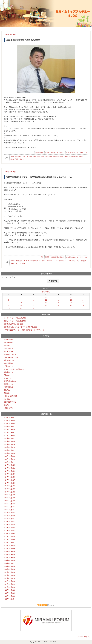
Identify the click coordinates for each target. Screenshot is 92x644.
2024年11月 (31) (9, 468)
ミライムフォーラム (62, 261)
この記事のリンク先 (72, 153)
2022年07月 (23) (9, 551)
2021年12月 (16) (9, 572)
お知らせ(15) (8, 408)
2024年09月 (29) (9, 474)
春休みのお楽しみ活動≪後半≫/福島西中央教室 (20, 327)
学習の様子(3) (8, 387)
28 (83, 305)
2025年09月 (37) (9, 438)
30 (21, 308)
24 (34, 305)
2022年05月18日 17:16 (58, 153)
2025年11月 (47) (9, 432)
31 (34, 308)
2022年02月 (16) (9, 566)
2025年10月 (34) (9, 435)
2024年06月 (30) (9, 483)
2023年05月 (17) (9, 522)
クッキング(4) (8, 351)
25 (46, 305)
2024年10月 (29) (9, 471)
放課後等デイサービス (22, 261)
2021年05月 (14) (9, 593)
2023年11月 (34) (9, 504)
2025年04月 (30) (9, 453)
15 (9, 303)
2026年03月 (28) (9, 420)
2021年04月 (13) (9, 596)
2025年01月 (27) (9, 462)
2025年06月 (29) (9, 447)
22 (9, 305)
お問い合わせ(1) (9, 366)
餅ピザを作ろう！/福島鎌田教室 (15, 321)
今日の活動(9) (8, 363)
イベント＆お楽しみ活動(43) (14, 369)
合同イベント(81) (10, 354)
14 (83, 300)
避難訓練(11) (8, 372)
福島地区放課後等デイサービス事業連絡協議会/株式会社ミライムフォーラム (39, 177)
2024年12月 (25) (9, 465)
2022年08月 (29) (9, 548)
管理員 (47, 153)
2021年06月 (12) (9, 590)
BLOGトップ (83, 153)
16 (21, 303)
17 (34, 303)
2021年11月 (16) (9, 575)
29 (9, 308)
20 (71, 303)
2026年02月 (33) (9, 423)
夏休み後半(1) (8, 342)
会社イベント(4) (9, 360)
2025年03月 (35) (9, 456)
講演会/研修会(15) (10, 381)
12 (59, 300)
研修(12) (7, 393)
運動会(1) (7, 390)
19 (59, 303)
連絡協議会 (72, 261)
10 (34, 300)
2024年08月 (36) (9, 477)
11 (46, 300)
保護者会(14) (8, 384)
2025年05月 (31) (9, 450)
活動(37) (7, 375)
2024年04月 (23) (9, 489)
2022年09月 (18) (9, 545)
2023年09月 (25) (9, 510)
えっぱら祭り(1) (9, 348)
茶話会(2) (7, 345)
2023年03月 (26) (9, 528)
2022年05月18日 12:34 (58, 257)
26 (59, 305)
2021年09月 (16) (9, 581)
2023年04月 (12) (9, 525)
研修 (42, 257)
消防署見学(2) (8, 339)
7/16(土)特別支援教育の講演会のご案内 (23, 40)
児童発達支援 (34, 261)
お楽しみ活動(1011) (11, 396)
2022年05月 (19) (9, 557)
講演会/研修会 (39, 153)
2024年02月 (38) (9, 495)
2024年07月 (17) (9, 480)
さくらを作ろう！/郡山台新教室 (15, 318)
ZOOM (13, 263)
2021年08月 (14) (9, 584)
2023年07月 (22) (9, 516)
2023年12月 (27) (9, 501)
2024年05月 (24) (9, 486)
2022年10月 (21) (9, 542)
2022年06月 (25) (9, 554)
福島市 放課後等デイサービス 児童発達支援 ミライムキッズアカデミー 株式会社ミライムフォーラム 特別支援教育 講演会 (47, 156)
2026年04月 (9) (9, 417)
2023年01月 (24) (9, 534)
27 (71, 305)
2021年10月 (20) (9, 578)
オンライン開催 (20, 263)
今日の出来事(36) (10, 402)
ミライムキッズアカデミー (47, 261)
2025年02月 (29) (9, 459)
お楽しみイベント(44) (11, 357)
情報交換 (83, 261)
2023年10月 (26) (9, 507)
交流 (78, 261)
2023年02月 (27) (9, 531)
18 (46, 303)
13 (71, 300)
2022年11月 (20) (9, 540)
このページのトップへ (84, 637)
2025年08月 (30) (9, 441)
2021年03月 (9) (9, 599)
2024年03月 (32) (9, 492)
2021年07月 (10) (9, 587)
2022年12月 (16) (9, 537)
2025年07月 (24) (9, 444)
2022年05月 (46, 292)
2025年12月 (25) (9, 429)
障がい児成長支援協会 (17, 159)
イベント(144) (9, 378)
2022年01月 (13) (9, 569)
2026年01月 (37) (9, 426)
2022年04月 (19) (9, 560)
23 (21, 305)
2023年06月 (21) (9, 519)
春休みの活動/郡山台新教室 (13, 324)
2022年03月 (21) (9, 563)
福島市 (13, 261)
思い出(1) (7, 399)
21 (83, 303)
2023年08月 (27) (9, 513)
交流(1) (6, 405)
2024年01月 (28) (9, 498)
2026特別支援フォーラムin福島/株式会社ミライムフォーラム (25, 330)
